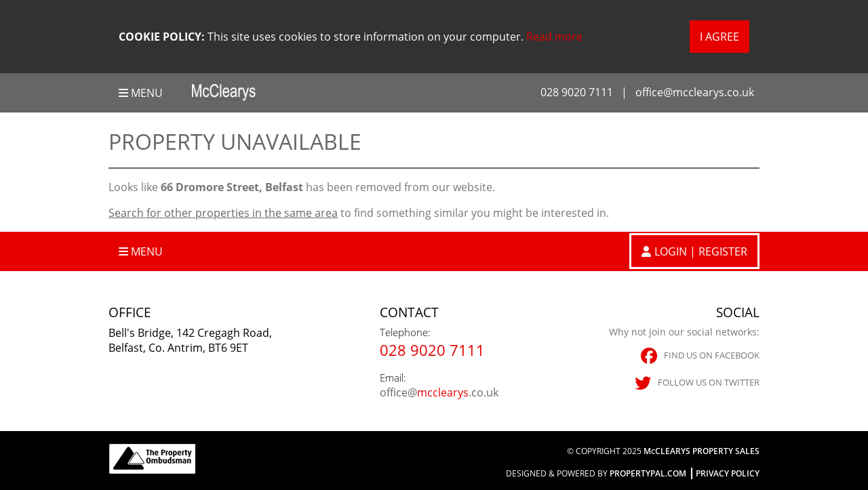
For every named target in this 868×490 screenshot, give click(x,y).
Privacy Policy (728, 473)
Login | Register (701, 251)
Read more (554, 37)
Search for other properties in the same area (223, 213)
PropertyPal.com (648, 473)
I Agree (719, 37)
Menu (141, 93)
